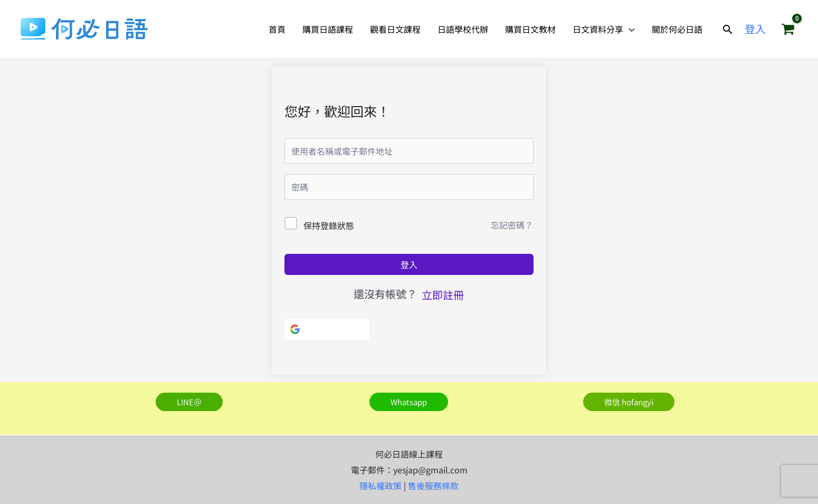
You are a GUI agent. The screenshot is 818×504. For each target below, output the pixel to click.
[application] (629, 29)
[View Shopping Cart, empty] (788, 29)
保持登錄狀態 (329, 225)
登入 (409, 264)
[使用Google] (327, 329)
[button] (728, 29)
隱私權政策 (381, 486)
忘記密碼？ (512, 225)
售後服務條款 (433, 486)
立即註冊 (443, 295)
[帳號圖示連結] (755, 29)
